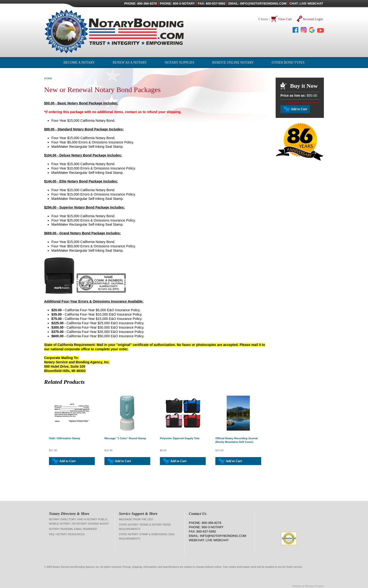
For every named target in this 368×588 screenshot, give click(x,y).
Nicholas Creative (314, 586)
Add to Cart (67, 461)
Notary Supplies (180, 63)
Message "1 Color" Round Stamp (125, 438)
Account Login (313, 19)
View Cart (285, 19)
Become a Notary (79, 63)
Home (48, 78)
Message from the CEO (136, 519)
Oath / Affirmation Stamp (65, 438)
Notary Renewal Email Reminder (73, 529)
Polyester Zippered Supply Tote (180, 438)
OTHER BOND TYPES (288, 63)
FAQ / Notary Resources (67, 534)
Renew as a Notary (130, 63)
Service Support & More (138, 514)
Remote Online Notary (233, 63)
